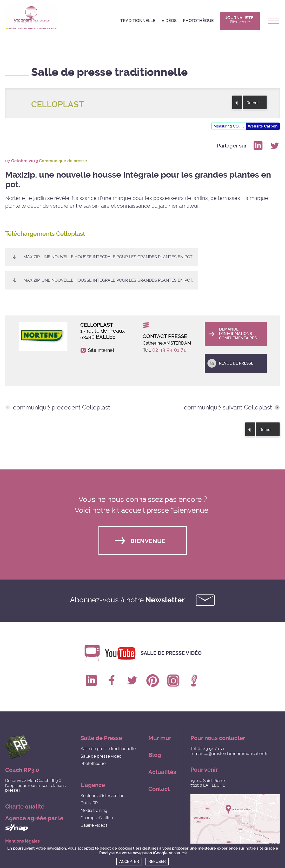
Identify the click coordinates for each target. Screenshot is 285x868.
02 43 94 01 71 (169, 350)
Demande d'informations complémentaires (238, 334)
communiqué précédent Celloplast (62, 408)
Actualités (162, 772)
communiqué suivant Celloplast (228, 408)
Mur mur (160, 738)
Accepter (129, 862)
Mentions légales (22, 841)
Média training (94, 810)
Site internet (101, 350)
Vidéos (169, 21)
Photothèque (198, 21)
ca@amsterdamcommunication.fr (236, 754)
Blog (155, 755)
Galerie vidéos (94, 825)
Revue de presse (236, 363)
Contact (159, 789)
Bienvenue (148, 541)
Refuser (157, 862)
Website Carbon (263, 126)
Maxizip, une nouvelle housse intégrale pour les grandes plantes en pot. (108, 257)
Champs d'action (97, 818)
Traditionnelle (138, 21)
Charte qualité (25, 807)
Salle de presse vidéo (171, 653)
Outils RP (89, 803)
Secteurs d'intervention (102, 796)
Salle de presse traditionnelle (108, 749)
